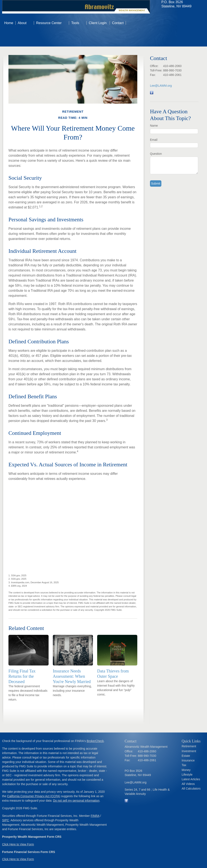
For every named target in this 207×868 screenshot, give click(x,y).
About (22, 23)
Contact (118, 23)
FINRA (95, 816)
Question (156, 154)
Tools (75, 23)
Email (154, 140)
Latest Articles (191, 779)
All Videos (188, 784)
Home (9, 23)
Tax (184, 765)
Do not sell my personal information (76, 801)
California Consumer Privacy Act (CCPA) (34, 796)
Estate (186, 756)
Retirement (189, 746)
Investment (189, 751)
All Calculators (191, 789)
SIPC (6, 820)
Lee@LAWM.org (161, 86)
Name (154, 126)
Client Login (98, 23)
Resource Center (49, 23)
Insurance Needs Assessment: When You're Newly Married (72, 676)
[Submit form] (156, 183)
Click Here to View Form (18, 844)
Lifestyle (187, 775)
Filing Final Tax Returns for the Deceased (22, 676)
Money (186, 770)
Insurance (188, 760)
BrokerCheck (95, 741)
